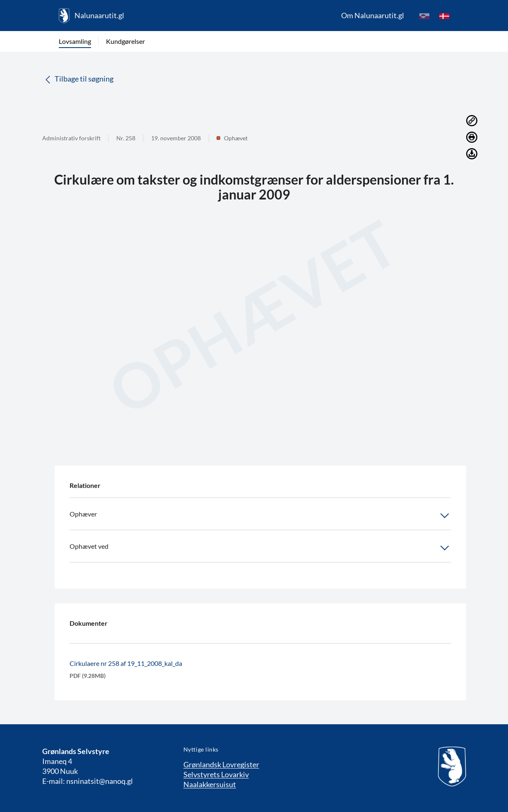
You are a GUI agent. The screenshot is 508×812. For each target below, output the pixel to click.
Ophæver (260, 516)
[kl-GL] (424, 16)
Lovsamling (75, 41)
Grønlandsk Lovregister (221, 764)
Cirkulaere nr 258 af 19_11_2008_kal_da (126, 663)
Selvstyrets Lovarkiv (216, 774)
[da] (444, 16)
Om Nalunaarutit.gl (373, 15)
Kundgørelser (125, 41)
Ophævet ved (260, 548)
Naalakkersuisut (210, 784)
